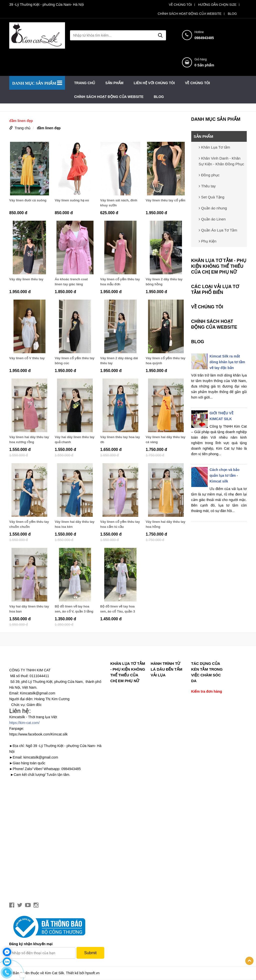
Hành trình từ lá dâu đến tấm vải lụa (166, 669)
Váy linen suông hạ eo (72, 200)
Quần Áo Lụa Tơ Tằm (218, 230)
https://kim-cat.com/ (24, 723)
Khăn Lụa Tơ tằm (214, 147)
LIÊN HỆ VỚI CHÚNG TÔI (154, 83)
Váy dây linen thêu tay (26, 279)
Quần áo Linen (212, 219)
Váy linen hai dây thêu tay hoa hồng (166, 524)
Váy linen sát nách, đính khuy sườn (119, 203)
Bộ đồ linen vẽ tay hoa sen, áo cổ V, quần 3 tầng (74, 609)
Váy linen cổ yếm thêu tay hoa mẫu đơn (120, 282)
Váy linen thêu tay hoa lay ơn (120, 440)
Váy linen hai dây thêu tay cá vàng (166, 440)
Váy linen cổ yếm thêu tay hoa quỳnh (166, 361)
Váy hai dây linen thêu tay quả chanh (75, 440)
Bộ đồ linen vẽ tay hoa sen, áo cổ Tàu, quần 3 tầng (118, 609)
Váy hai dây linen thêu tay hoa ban (29, 609)
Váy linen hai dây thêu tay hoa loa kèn (75, 524)
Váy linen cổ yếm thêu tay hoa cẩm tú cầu (120, 524)
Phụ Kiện (208, 241)
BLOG (232, 14)
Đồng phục (209, 175)
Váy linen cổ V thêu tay (27, 358)
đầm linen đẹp (49, 128)
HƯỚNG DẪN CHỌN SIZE (217, 5)
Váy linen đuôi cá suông (28, 200)
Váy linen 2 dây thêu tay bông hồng (164, 282)
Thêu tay (207, 186)
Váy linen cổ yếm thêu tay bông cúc (75, 361)
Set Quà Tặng (212, 197)
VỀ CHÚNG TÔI (180, 5)
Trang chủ (85, 83)
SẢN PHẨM (114, 83)
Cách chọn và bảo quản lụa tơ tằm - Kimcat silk (224, 475)
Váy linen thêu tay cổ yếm (166, 200)
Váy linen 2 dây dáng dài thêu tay (119, 361)
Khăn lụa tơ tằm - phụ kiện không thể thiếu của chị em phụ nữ (219, 266)
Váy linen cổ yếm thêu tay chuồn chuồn (29, 524)
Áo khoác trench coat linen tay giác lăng (71, 282)
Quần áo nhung (213, 208)
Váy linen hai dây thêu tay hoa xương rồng (29, 440)
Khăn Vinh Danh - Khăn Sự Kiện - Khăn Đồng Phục (221, 161)
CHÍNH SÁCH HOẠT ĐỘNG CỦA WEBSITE (190, 14)
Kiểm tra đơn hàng (206, 691)
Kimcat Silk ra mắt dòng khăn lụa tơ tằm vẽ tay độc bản (227, 362)
